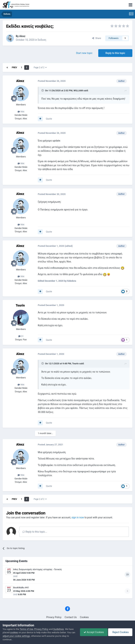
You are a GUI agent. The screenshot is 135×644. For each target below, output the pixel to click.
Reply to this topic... (35, 532)
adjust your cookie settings (16, 636)
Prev (14, 68)
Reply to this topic (115, 53)
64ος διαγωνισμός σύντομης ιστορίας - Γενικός (38, 569)
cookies (14, 632)
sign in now (78, 517)
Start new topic (84, 53)
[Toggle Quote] (43, 90)
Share (97, 38)
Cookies (84, 617)
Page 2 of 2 (40, 68)
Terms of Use (26, 629)
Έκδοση (42, 40)
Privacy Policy (54, 617)
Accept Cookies (94, 632)
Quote (49, 119)
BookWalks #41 (21, 588)
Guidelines (59, 629)
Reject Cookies (120, 632)
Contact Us (71, 617)
